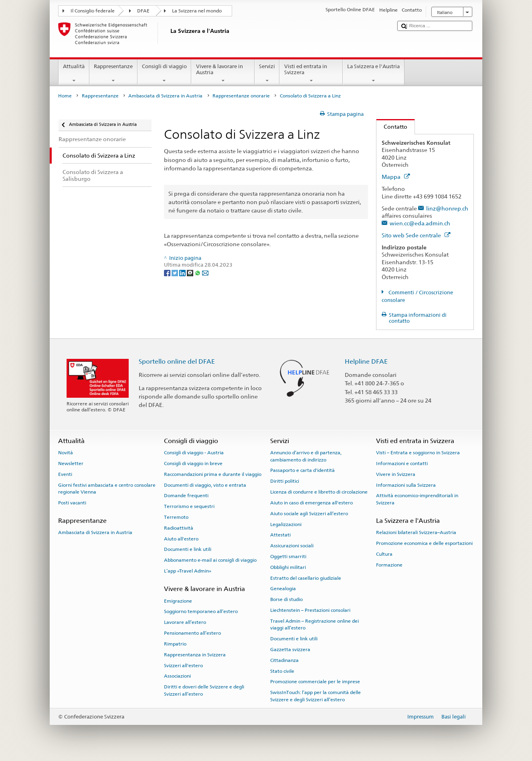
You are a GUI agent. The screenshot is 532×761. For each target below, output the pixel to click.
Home (65, 96)
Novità (66, 453)
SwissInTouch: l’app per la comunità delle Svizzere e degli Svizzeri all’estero (316, 696)
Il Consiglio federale (93, 11)
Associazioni (177, 676)
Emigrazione (178, 601)
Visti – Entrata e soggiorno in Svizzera (418, 453)
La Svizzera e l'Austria (374, 74)
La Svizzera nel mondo (197, 11)
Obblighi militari (288, 567)
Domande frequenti (186, 496)
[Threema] (191, 272)
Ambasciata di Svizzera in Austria (165, 96)
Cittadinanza (284, 660)
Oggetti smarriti (288, 557)
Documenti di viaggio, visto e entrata (205, 485)
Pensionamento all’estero (192, 633)
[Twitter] (175, 272)
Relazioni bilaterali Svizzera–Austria (416, 532)
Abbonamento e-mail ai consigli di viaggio (210, 560)
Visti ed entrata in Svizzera (311, 74)
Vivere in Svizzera (396, 474)
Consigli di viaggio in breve (193, 463)
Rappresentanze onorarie (241, 96)
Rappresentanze (113, 74)
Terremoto (176, 517)
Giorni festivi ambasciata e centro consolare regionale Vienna (107, 488)
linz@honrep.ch (447, 208)
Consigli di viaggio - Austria (194, 453)
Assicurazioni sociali (292, 546)
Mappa (396, 177)
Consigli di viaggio (165, 74)
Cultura (384, 554)
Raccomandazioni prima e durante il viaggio (213, 474)
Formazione (389, 565)
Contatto (392, 126)
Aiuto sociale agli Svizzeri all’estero (309, 514)
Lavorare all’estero (185, 622)
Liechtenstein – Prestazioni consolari (310, 610)
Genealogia (283, 589)
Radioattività (179, 528)
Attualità (74, 74)
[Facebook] (168, 272)
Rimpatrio (175, 644)
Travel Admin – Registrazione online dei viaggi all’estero (315, 624)
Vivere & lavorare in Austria (223, 74)
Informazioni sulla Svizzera (406, 485)
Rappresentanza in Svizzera (195, 655)
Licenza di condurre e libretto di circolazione (319, 492)
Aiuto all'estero (181, 538)
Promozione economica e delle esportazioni (424, 543)
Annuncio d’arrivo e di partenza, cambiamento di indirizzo (306, 456)
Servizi (267, 74)
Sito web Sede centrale (416, 235)
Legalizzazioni (286, 524)
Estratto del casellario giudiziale (306, 578)
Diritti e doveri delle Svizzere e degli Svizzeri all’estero (204, 690)
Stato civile (282, 671)
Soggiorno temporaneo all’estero (201, 611)
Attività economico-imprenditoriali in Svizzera (417, 499)
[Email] (205, 272)
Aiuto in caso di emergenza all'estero (312, 503)
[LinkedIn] (183, 272)
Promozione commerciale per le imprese (315, 682)
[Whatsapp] (198, 272)
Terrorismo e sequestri (189, 506)
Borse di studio (286, 599)
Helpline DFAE (366, 361)
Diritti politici (285, 481)
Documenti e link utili (188, 549)
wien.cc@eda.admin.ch (420, 223)
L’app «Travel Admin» (188, 571)
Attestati (280, 535)
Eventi (65, 474)
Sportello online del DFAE (177, 361)
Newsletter (71, 463)
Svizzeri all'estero (183, 665)
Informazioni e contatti (402, 463)
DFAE (143, 11)
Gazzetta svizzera (290, 650)
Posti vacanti (72, 503)
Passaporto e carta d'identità (302, 470)
